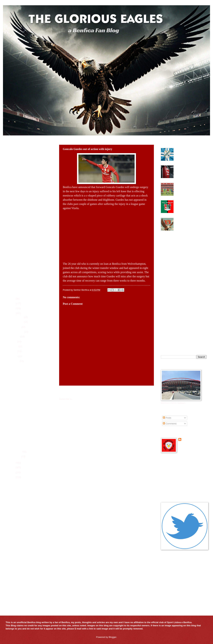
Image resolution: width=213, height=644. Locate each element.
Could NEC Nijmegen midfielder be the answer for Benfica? (189, 204)
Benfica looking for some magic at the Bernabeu (188, 221)
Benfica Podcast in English (174, 471)
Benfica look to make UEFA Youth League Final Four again (191, 186)
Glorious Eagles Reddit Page (175, 480)
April (15, 356)
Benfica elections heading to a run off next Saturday (190, 168)
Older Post (146, 392)
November (18, 322)
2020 (13, 472)
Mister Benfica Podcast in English (178, 485)
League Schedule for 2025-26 (21, 541)
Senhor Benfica (190, 440)
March (16, 361)
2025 (13, 303)
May (15, 351)
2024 (13, 308)
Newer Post (67, 392)
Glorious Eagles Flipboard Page (177, 476)
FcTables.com (13, 522)
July (15, 341)
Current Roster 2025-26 (18, 537)
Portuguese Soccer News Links (177, 489)
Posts (167, 418)
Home (107, 392)
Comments (170, 424)
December (18, 317)
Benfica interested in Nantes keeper (30, 395)
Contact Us (12, 564)
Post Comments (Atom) (85, 399)
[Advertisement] (106, 235)
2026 (13, 299)
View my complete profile (191, 444)
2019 (13, 477)
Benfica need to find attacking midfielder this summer (190, 151)
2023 (13, 313)
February (17, 452)
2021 (13, 467)
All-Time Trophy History (18, 555)
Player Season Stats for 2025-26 (23, 546)
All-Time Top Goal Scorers (20, 559)
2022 (13, 463)
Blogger (112, 637)
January (17, 456)
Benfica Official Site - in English (177, 467)
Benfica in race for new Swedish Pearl (31, 445)
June (15, 346)
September (19, 332)
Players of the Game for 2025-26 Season (27, 550)
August (16, 337)
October (17, 327)
